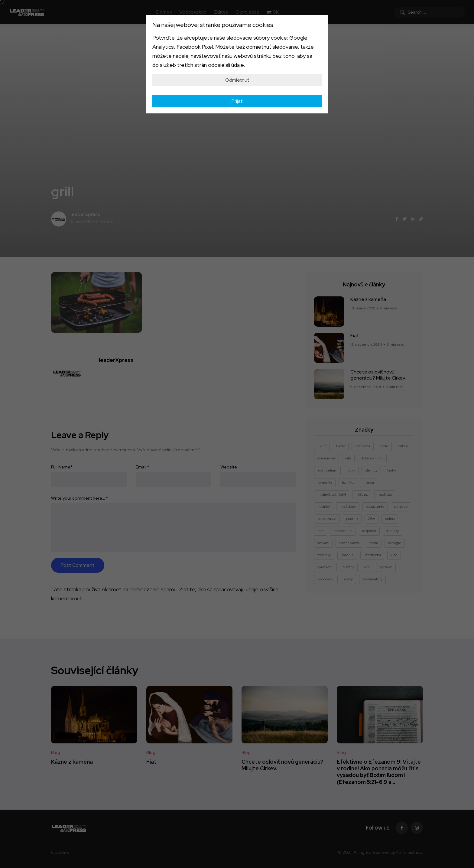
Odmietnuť (237, 80)
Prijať (237, 101)
